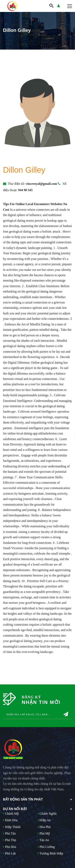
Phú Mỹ (44, 833)
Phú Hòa (10, 847)
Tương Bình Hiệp (50, 853)
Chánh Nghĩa (47, 814)
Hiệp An (44, 820)
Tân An (43, 840)
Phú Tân (9, 833)
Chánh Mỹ (11, 814)
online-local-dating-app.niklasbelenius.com (35, 433)
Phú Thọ (10, 840)
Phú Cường (46, 847)
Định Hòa (10, 820)
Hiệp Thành (12, 827)
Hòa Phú (44, 827)
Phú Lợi (9, 853)
